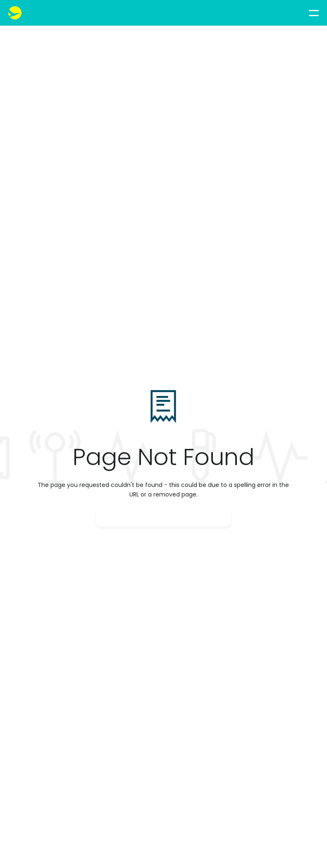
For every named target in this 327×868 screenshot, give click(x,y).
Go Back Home (163, 519)
